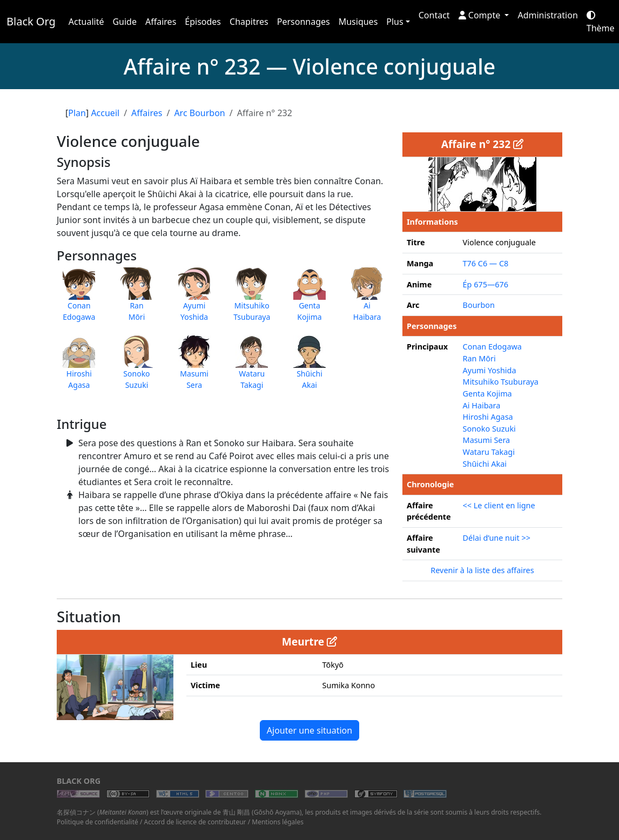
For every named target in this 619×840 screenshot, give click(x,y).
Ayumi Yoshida (490, 370)
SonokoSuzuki (137, 368)
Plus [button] (395, 22)
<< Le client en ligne (499, 505)
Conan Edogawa (492, 347)
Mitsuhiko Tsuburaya (501, 382)
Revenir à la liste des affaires (482, 570)
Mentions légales (278, 822)
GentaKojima (309, 300)
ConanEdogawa (79, 300)
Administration (547, 15)
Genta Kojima (487, 394)
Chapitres (249, 22)
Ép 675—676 (486, 284)
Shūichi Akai (485, 464)
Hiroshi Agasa (488, 417)
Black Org (31, 21)
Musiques (358, 22)
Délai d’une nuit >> (497, 538)
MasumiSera (194, 368)
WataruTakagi (252, 368)
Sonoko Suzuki (489, 429)
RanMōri (137, 300)
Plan (77, 113)
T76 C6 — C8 (486, 263)
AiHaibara (367, 300)
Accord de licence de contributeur (195, 822)
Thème (601, 22)
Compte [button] (481, 15)
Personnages (304, 22)
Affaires (161, 22)
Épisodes (203, 22)
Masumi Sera (487, 440)
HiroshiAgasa (79, 368)
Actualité (86, 22)
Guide (125, 22)
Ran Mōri (479, 358)
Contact (434, 15)
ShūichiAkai (309, 368)
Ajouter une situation (309, 730)
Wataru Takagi (489, 452)
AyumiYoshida (194, 300)
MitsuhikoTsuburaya (252, 300)
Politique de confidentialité (97, 822)
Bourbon (479, 305)
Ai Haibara (482, 405)
